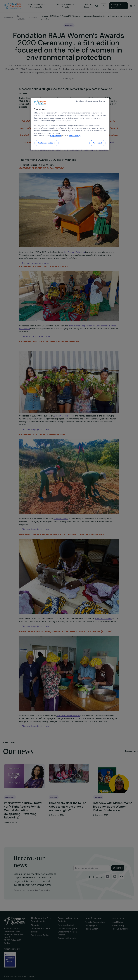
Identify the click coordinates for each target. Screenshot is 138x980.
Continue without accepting (89, 101)
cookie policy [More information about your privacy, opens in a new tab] (75, 136)
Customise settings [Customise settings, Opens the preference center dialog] (47, 143)
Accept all (98, 143)
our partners (56, 136)
